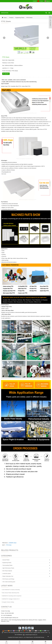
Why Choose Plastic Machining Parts (11, 593)
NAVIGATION (5, 13)
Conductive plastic (7, 574)
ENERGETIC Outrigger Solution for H (11, 599)
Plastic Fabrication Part (8, 576)
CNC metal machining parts (9, 582)
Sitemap (42, 637)
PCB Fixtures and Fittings (8, 579)
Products (11, 18)
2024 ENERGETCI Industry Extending (11, 590)
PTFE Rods (9, 545)
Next (48, 38)
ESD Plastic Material (7, 571)
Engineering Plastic (20, 18)
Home (5, 18)
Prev (4, 38)
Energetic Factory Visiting (8, 602)
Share (6, 642)
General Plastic (6, 560)
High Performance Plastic (8, 568)
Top (46, 642)
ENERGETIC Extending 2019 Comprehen (12, 596)
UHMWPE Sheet (12, 543)
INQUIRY (6, 74)
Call (19, 642)
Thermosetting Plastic (7, 565)
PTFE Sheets (29, 18)
